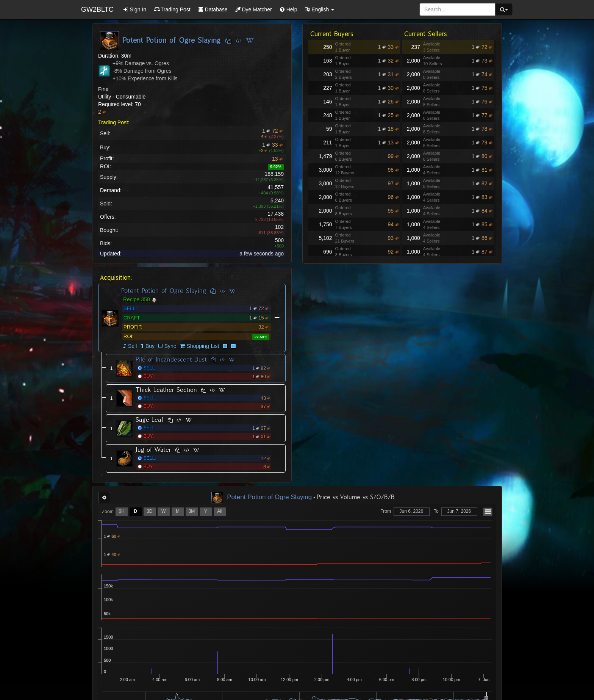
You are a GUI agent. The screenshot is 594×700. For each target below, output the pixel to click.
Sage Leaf (150, 420)
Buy (150, 346)
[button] (319, 9)
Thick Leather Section (166, 390)
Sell (132, 346)
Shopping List (203, 346)
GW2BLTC (97, 9)
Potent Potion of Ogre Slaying (164, 291)
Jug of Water (153, 450)
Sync (167, 346)
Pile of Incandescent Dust (171, 359)
